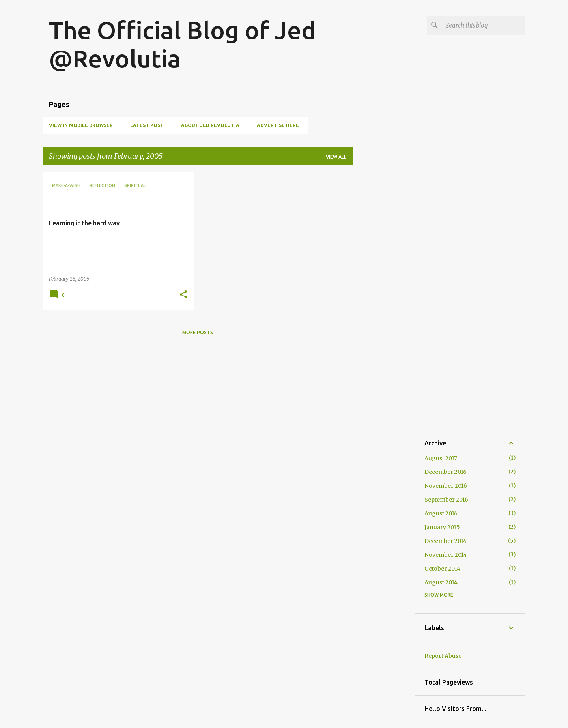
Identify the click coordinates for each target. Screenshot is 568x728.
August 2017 (441, 458)
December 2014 (446, 541)
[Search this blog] (484, 25)
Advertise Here (278, 125)
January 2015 (442, 527)
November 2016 (446, 486)
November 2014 (446, 555)
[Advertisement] (384, 290)
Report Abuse (443, 656)
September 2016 (446, 500)
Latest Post (147, 125)
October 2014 (442, 569)
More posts (198, 332)
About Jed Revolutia (210, 125)
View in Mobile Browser (81, 125)
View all (336, 157)
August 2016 (441, 513)
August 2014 (441, 582)
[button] (183, 295)
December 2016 (446, 472)
